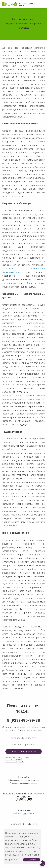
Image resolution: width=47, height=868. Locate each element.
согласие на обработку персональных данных (15, 761)
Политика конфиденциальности (24, 783)
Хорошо (32, 860)
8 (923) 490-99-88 (24, 720)
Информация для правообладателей (23, 780)
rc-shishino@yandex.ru (24, 813)
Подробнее (11, 860)
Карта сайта (23, 777)
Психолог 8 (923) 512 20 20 (23, 824)
